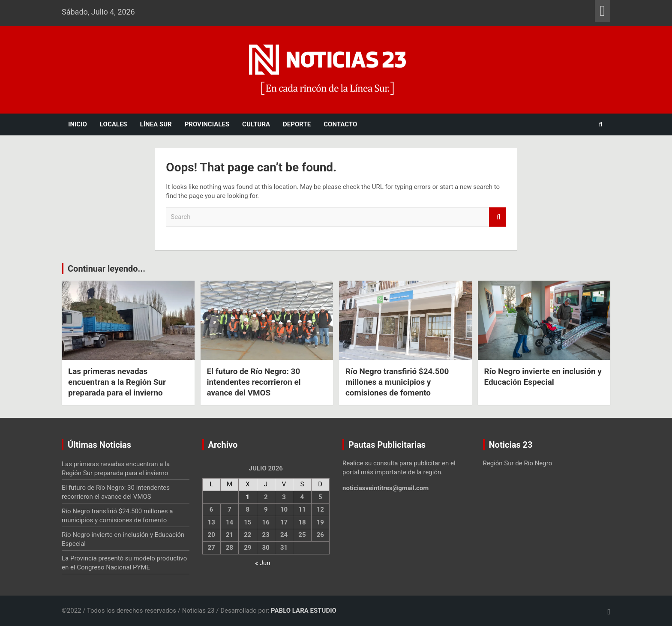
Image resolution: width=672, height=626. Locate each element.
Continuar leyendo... (106, 269)
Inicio (78, 124)
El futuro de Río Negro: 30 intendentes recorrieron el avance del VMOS (254, 382)
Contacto (340, 124)
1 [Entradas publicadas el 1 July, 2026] (248, 497)
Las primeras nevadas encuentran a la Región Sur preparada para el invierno (117, 382)
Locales (114, 124)
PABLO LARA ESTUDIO (304, 611)
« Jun (263, 563)
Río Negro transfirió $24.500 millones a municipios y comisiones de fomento (397, 382)
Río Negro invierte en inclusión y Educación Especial (543, 377)
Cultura (256, 124)
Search (498, 217)
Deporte (297, 124)
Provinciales (207, 124)
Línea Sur (156, 124)
